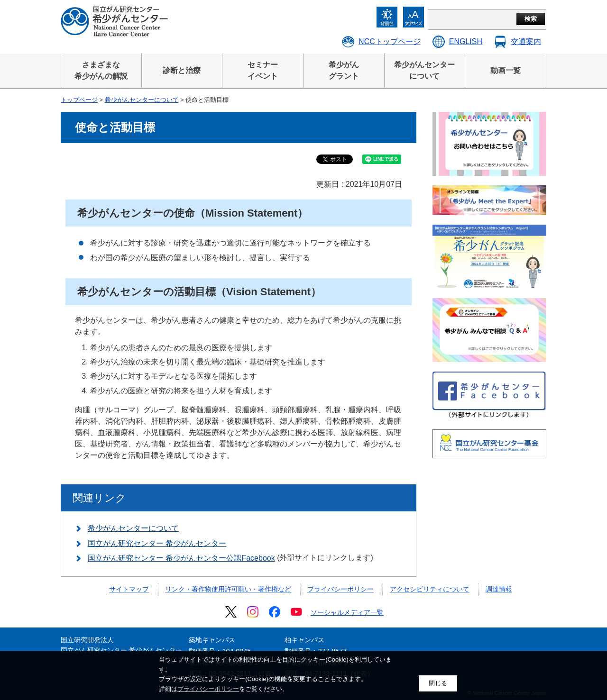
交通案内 (526, 41)
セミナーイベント (263, 70)
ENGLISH (466, 41)
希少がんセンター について (424, 70)
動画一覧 (506, 70)
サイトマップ (129, 589)
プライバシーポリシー (340, 589)
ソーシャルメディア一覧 (347, 612)
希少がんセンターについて (142, 100)
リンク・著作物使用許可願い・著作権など (228, 589)
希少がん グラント (344, 70)
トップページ (79, 100)
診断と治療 (182, 70)
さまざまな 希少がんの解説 (101, 70)
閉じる (438, 683)
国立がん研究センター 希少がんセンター (157, 543)
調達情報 (499, 589)
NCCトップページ (390, 41)
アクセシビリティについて (430, 589)
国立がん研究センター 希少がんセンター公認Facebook (181, 558)
